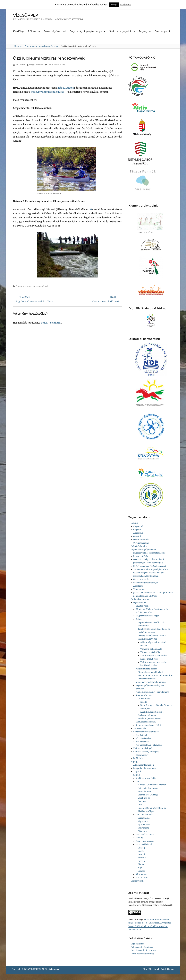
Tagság (143, 31)
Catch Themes (168, 969)
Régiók (136, 775)
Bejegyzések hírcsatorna (142, 947)
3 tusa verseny (142, 755)
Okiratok (137, 536)
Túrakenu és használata (151, 649)
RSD (140, 805)
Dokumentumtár (141, 540)
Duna (138, 782)
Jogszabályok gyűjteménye (86, 31)
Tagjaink (137, 771)
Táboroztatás (139, 589)
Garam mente (144, 818)
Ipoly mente (143, 828)
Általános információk (143, 765)
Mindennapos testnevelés (150, 718)
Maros (141, 864)
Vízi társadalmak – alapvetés (149, 745)
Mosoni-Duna (144, 791)
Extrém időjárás (141, 556)
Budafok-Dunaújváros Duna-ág (152, 808)
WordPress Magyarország (143, 954)
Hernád (141, 854)
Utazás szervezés (141, 579)
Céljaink (137, 530)
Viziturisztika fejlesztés (146, 669)
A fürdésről (138, 586)
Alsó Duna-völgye (146, 811)
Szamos (141, 871)
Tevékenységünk (141, 543)
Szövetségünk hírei (55, 31)
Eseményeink (163, 31)
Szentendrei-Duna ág (148, 795)
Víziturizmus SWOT (147, 679)
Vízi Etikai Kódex (143, 738)
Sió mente (143, 831)
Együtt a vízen (142, 606)
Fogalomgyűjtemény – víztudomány (152, 692)
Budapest (142, 801)
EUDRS (144, 702)
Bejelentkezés (137, 944)
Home (18, 46)
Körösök (142, 858)
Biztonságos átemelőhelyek (151, 672)
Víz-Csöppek (141, 735)
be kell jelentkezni (51, 323)
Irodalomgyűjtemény (148, 715)
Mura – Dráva (142, 878)
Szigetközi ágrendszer (148, 788)
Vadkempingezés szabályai (145, 583)
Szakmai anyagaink (120, 31)
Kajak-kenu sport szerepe (152, 712)
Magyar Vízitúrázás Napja (147, 616)
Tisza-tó (139, 838)
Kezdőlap (18, 31)
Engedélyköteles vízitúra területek (149, 553)
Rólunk (32, 31)
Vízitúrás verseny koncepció (146, 752)
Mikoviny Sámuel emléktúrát (47, 92)
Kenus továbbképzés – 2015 (148, 725)
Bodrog (141, 848)
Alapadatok (138, 526)
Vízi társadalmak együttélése (146, 732)
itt (91, 209)
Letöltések (138, 758)
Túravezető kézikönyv (146, 722)
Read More (125, 5)
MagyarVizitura (36, 65)
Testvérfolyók (140, 729)
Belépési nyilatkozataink (145, 768)
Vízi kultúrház (142, 742)
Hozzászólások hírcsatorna (143, 950)
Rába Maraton (66, 88)
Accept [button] (114, 5)
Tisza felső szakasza (145, 835)
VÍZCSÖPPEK (26, 15)
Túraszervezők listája (150, 652)
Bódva (141, 851)
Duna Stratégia (145, 699)
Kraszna (142, 861)
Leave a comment (56, 65)
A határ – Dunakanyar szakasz (152, 785)
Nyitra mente (144, 825)
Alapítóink (138, 533)
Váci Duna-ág (144, 798)
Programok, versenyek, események (41, 46)
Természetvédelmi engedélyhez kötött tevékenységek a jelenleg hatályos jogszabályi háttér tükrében (151, 573)
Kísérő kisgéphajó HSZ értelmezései (150, 566)
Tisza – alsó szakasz (145, 841)
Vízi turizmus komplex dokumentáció (155, 675)
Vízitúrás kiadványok (143, 748)
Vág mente (143, 821)
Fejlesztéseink (140, 603)
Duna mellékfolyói (144, 815)
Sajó (140, 868)
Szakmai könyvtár (144, 695)
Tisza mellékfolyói (144, 844)
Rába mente (141, 874)
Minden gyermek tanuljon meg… (151, 682)
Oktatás (139, 619)
